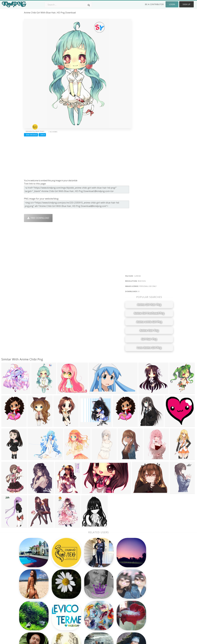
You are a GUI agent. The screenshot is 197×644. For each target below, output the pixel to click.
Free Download (38, 218)
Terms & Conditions (153, 596)
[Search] (89, 5)
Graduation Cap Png (94, 608)
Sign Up (186, 4)
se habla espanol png (35, 612)
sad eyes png (31, 592)
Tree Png (88, 596)
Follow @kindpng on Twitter (158, 619)
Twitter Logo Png (63, 592)
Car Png (118, 592)
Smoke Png (89, 600)
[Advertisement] (78, 157)
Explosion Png (91, 612)
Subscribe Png (61, 588)
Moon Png (89, 604)
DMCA (42, 135)
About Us (148, 588)
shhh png (29, 596)
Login (172, 4)
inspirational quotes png (37, 615)
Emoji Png (119, 604)
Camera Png (90, 592)
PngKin (57, 608)
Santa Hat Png (61, 596)
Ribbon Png (60, 604)
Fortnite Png (90, 615)
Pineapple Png (121, 600)
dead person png (33, 588)
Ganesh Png (120, 612)
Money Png (119, 588)
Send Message (31, 135)
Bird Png (118, 596)
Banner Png (120, 615)
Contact (147, 592)
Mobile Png (60, 612)
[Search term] (68, 5)
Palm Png (88, 588)
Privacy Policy (150, 604)
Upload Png (149, 608)
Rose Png (59, 600)
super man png (32, 619)
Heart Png (59, 615)
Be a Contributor (154, 4)
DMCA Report (150, 600)
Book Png (118, 608)
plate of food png (33, 608)
